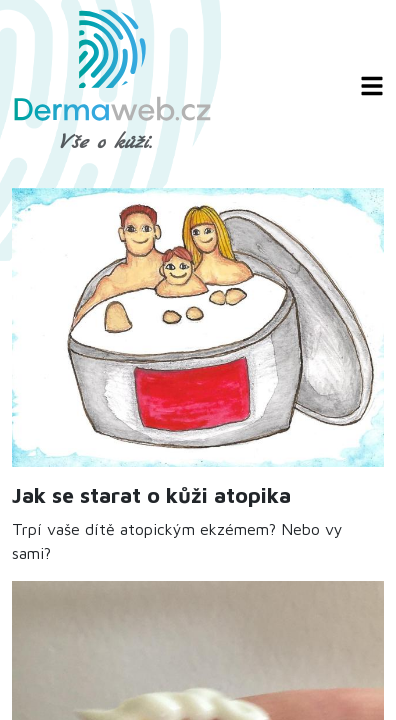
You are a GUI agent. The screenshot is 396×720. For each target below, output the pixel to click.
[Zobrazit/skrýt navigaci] (372, 86)
